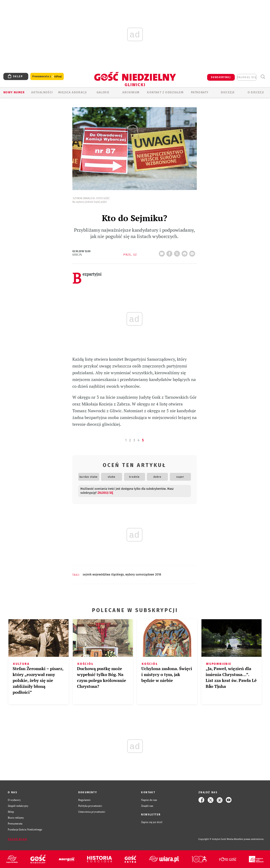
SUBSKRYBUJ (221, 77)
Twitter (178, 252)
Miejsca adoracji (72, 92)
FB (170, 252)
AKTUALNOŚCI (42, 92)
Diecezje (228, 92)
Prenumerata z (47, 77)
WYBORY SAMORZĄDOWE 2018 (143, 575)
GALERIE (103, 92)
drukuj (185, 252)
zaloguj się (247, 77)
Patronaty (200, 92)
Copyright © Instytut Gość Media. (216, 839)
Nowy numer (14, 92)
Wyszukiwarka (263, 77)
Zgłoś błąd (18, 839)
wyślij (193, 252)
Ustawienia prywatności (92, 812)
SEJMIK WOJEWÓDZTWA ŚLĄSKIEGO (103, 575)
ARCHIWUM (131, 92)
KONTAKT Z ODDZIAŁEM (165, 92)
